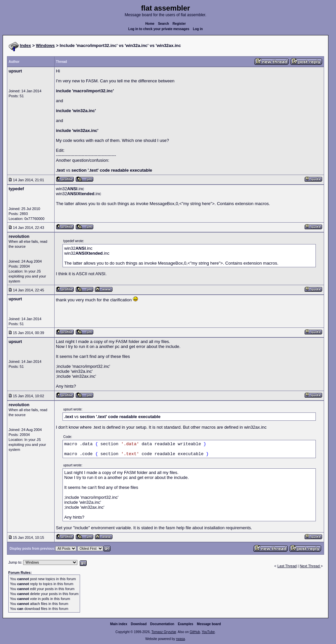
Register (179, 24)
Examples (186, 624)
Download (139, 624)
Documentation (162, 624)
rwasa (180, 639)
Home (150, 24)
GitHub (195, 632)
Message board (209, 624)
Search (164, 24)
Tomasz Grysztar (164, 632)
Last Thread (287, 566)
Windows (45, 45)
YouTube (208, 632)
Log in (198, 29)
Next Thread (310, 566)
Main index (119, 624)
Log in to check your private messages (159, 29)
